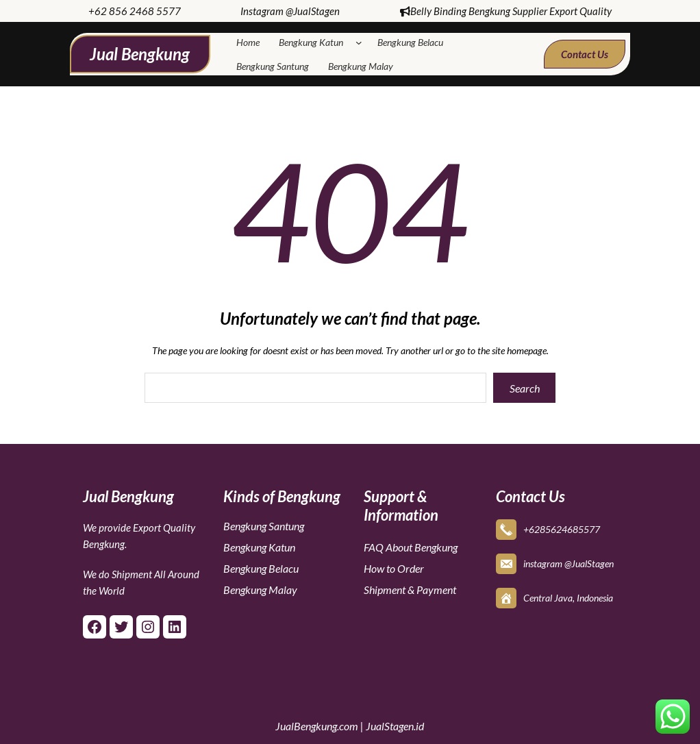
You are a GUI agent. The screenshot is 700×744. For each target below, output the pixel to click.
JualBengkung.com (317, 726)
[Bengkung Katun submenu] (362, 42)
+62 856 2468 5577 (135, 11)
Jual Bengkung (140, 54)
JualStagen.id (395, 726)
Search (525, 388)
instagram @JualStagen (568, 563)
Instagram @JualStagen (290, 11)
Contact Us (585, 54)
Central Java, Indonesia (568, 598)
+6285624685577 (562, 529)
